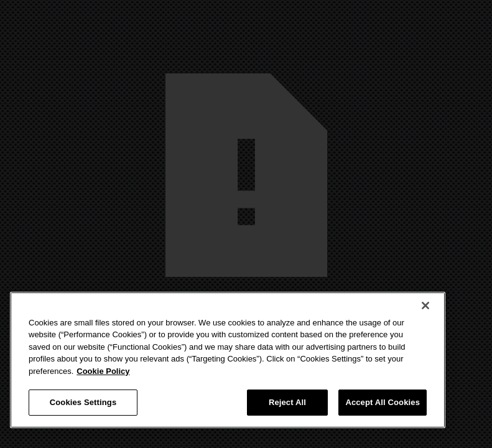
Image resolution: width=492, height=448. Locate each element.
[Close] (425, 306)
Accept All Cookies (383, 402)
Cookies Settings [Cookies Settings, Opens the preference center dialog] (83, 402)
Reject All (287, 402)
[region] (228, 360)
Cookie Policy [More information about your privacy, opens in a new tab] (103, 371)
